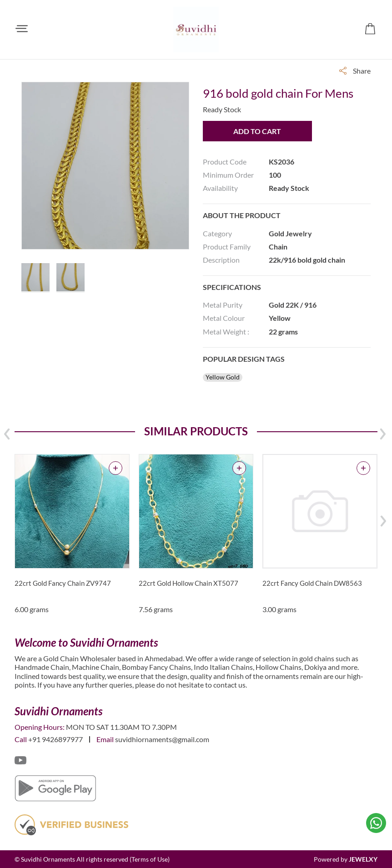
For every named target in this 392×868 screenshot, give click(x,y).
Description (221, 260)
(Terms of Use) (150, 859)
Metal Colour (224, 318)
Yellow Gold (223, 377)
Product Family (227, 247)
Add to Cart (257, 131)
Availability (220, 188)
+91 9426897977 (55, 739)
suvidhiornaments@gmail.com (162, 739)
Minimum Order (228, 175)
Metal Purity (223, 305)
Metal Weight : (226, 332)
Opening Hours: (40, 727)
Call (21, 739)
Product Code (225, 162)
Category (217, 233)
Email (105, 739)
